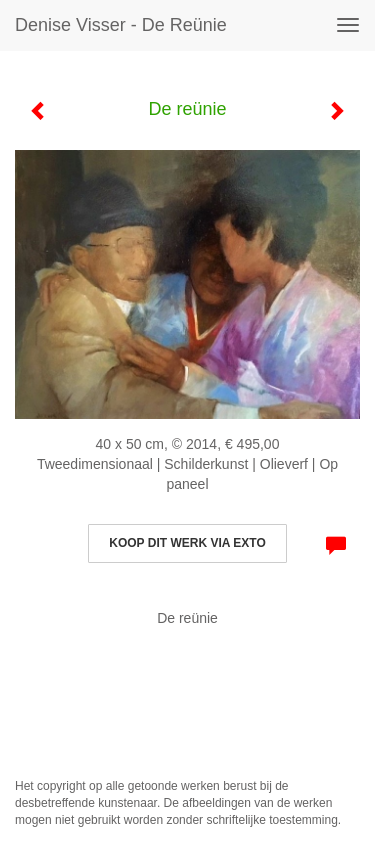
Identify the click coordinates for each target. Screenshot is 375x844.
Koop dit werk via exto (187, 543)
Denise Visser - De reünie (121, 25)
